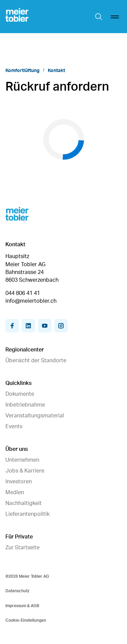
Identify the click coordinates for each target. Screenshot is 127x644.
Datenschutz (17, 591)
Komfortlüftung (23, 71)
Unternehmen (22, 460)
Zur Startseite (23, 548)
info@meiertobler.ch (31, 301)
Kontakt (56, 71)
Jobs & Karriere (25, 471)
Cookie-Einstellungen (26, 620)
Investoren (19, 482)
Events (14, 427)
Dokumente (20, 394)
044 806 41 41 (23, 293)
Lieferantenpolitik (27, 514)
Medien (15, 492)
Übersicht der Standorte (36, 361)
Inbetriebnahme (25, 405)
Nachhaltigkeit (24, 503)
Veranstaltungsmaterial (35, 416)
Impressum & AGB (22, 606)
